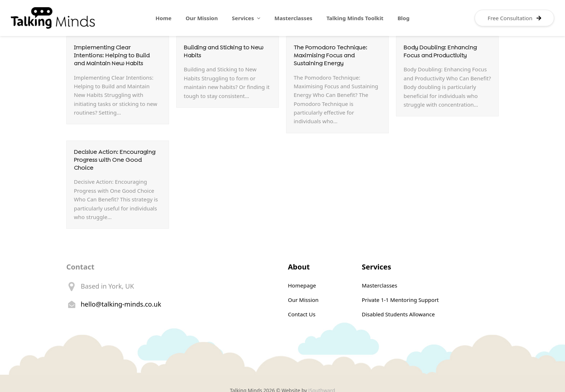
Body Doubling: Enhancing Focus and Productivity (440, 51)
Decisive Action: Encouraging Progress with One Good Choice (115, 160)
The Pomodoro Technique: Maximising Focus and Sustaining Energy (330, 55)
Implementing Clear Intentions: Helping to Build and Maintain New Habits (112, 55)
